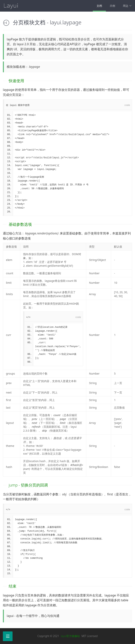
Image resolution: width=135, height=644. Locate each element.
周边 (127, 6)
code (127, 105)
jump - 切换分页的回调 (28, 485)
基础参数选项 (20, 224)
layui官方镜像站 (70, 636)
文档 (99, 6)
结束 (13, 586)
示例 (112, 6)
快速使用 (16, 81)
